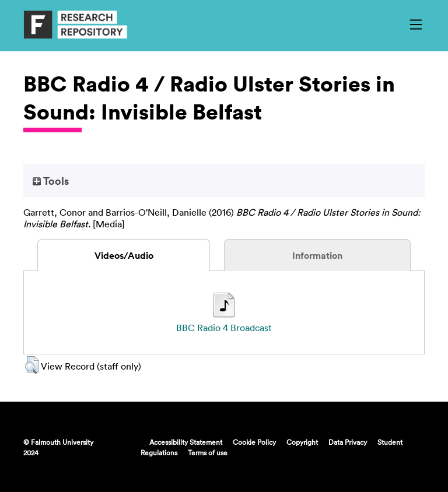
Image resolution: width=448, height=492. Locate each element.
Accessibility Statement (186, 442)
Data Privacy (348, 442)
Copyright (302, 442)
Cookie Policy (254, 442)
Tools (51, 181)
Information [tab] (317, 255)
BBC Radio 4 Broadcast (224, 328)
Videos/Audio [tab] (124, 255)
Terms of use (208, 452)
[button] (32, 365)
